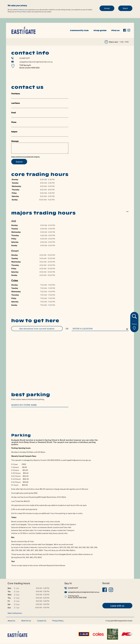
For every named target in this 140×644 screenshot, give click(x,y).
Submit (19, 162)
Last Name (16, 103)
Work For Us (26, 621)
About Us (11, 621)
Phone (14, 122)
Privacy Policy (22, 12)
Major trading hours (15, 613)
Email (14, 113)
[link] (24, 30)
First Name (16, 94)
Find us (115, 30)
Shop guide (100, 30)
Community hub (79, 30)
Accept (107, 8)
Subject (14, 132)
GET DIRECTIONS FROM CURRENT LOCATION (37, 329)
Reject (125, 8)
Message (15, 141)
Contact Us (42, 621)
